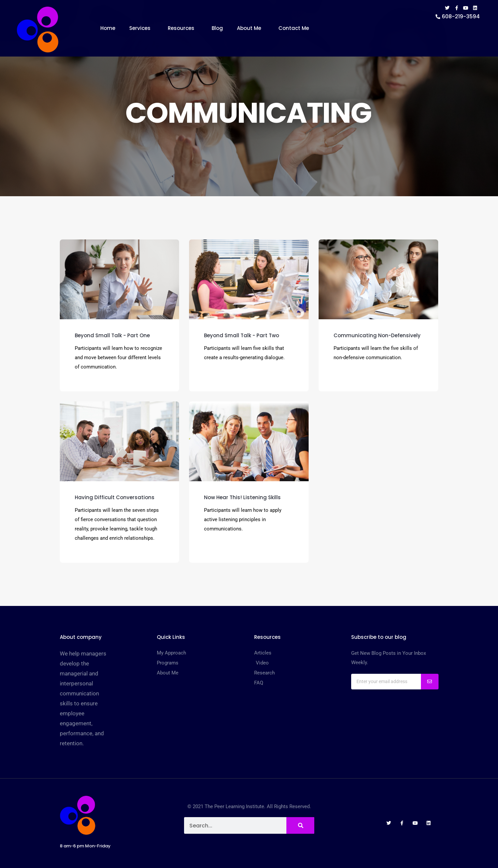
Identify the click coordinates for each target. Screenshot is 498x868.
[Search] (300, 825)
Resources (183, 28)
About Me (251, 28)
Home (108, 28)
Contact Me (294, 28)
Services (142, 28)
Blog (217, 28)
